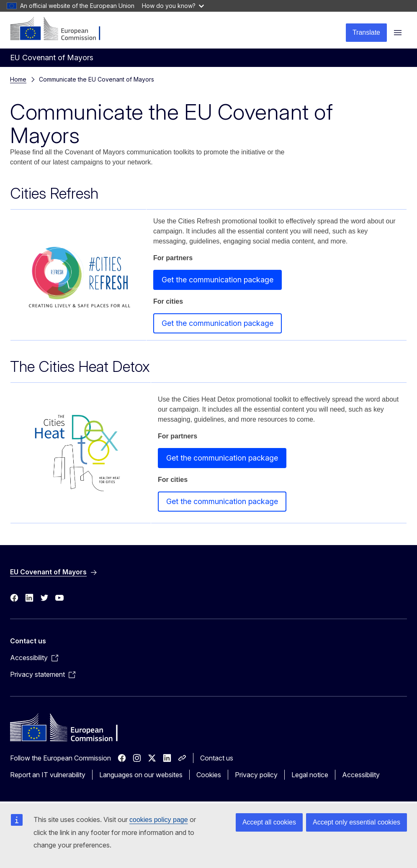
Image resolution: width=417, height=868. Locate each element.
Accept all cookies (269, 822)
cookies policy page (159, 820)
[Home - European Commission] (61, 29)
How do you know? (173, 6)
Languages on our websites (141, 775)
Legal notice (310, 775)
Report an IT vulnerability (48, 775)
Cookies (209, 775)
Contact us (217, 758)
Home (18, 79)
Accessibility (361, 775)
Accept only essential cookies (357, 822)
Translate (366, 32)
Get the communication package (218, 280)
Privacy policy (256, 775)
